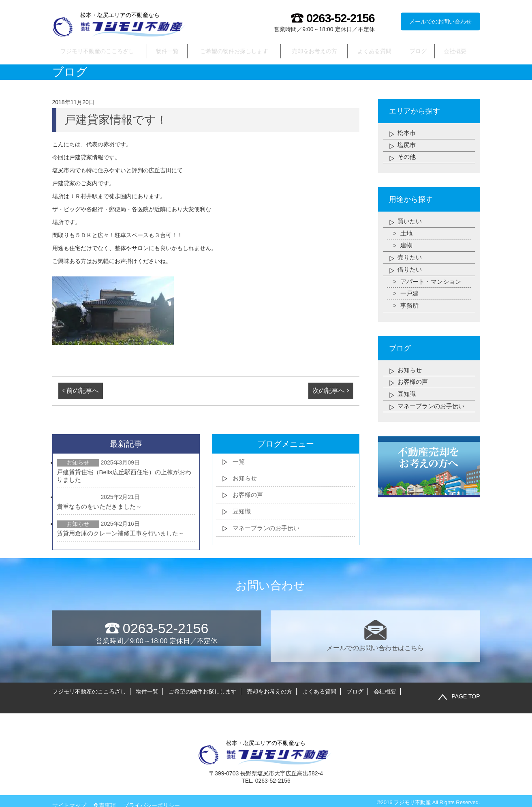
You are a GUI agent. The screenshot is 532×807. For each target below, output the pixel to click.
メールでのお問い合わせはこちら (375, 636)
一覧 (239, 462)
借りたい (410, 271)
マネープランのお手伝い (268, 529)
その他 (407, 158)
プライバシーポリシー (152, 796)
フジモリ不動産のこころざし (97, 51)
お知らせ (246, 479)
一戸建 (410, 295)
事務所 (410, 307)
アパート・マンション (433, 283)
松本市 (407, 134)
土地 (407, 234)
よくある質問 (375, 51)
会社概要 (455, 51)
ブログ (418, 51)
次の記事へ (331, 391)
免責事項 (105, 796)
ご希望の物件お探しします (235, 51)
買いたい (410, 222)
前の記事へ (81, 391)
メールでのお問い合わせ (440, 21)
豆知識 (242, 512)
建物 (407, 247)
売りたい (410, 259)
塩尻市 (407, 146)
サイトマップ (69, 796)
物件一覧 (168, 51)
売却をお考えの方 (315, 51)
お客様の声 (249, 496)
